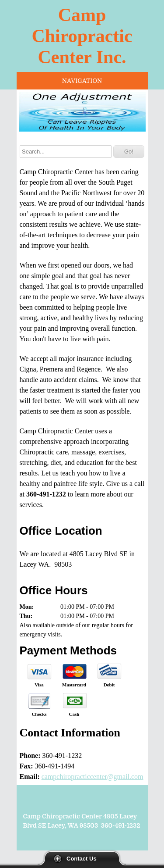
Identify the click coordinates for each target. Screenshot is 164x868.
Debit (109, 685)
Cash (74, 714)
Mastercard (74, 685)
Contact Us (82, 859)
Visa (39, 685)
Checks (39, 714)
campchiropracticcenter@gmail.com (92, 777)
